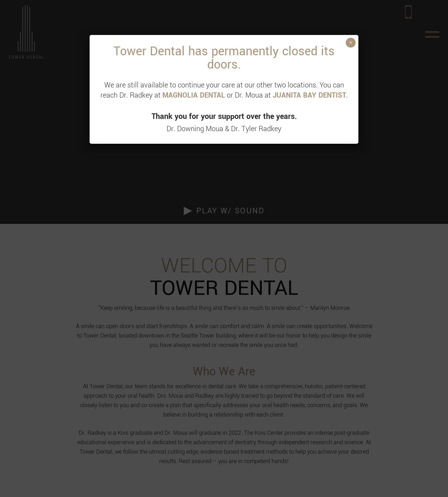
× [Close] (351, 43)
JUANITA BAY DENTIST (309, 95)
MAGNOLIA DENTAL (194, 95)
